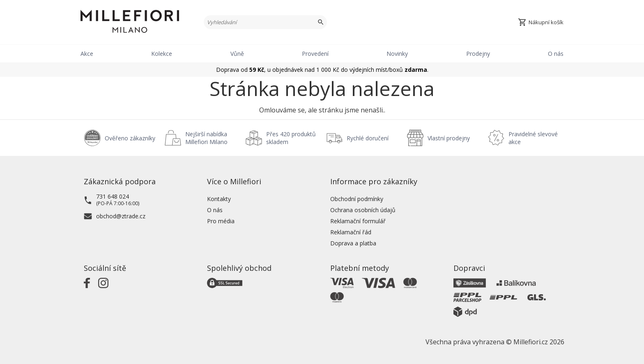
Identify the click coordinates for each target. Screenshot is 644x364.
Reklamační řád (351, 232)
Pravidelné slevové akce (533, 138)
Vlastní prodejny (449, 138)
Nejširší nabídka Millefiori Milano (206, 138)
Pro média (221, 221)
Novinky (397, 54)
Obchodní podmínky (357, 199)
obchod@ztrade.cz (121, 216)
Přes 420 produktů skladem (291, 138)
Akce (87, 54)
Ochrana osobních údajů (363, 210)
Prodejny (478, 54)
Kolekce (162, 54)
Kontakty (219, 199)
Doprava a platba (353, 243)
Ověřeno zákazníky (130, 138)
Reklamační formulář (358, 221)
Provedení (315, 54)
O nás (556, 54)
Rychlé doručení (368, 138)
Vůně (237, 54)
